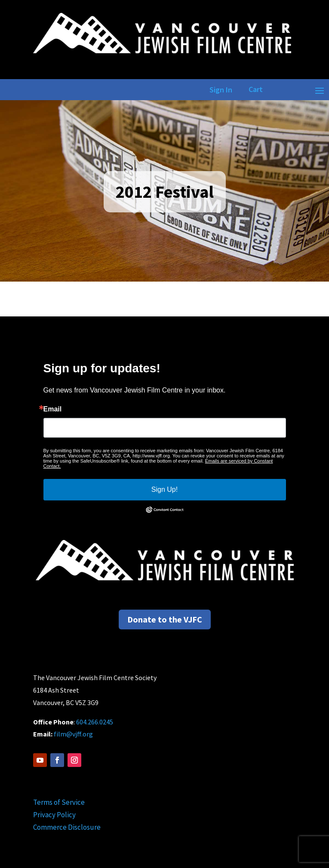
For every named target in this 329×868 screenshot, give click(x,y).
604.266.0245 (95, 722)
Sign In (219, 90)
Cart (256, 89)
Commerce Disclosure (67, 827)
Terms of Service (59, 802)
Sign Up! (164, 489)
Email (53, 409)
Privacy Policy (54, 815)
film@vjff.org (73, 734)
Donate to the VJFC (165, 619)
